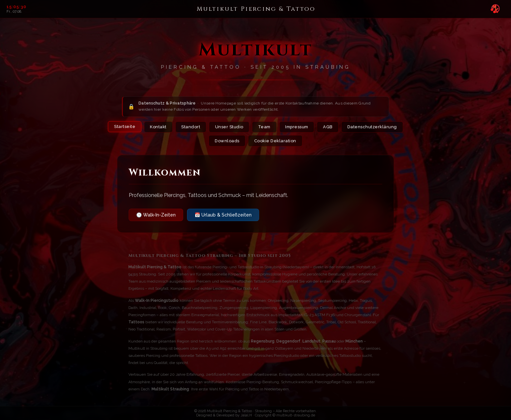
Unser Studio (228, 127)
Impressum (298, 127)
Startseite (123, 127)
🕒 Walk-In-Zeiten (156, 215)
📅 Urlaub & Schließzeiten (223, 215)
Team (263, 127)
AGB (330, 127)
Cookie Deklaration (275, 141)
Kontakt (157, 127)
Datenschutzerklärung (374, 127)
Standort (189, 127)
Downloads (227, 141)
